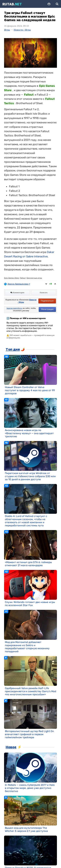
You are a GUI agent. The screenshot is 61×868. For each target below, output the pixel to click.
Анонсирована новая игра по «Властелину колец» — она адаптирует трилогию (29, 433)
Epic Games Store (11, 278)
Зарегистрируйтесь (14, 308)
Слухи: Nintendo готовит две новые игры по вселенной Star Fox (30, 604)
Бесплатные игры (34, 278)
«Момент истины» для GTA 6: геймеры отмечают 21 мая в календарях (28, 564)
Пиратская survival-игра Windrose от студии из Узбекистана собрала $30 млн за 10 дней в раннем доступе (30, 476)
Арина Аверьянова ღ (19, 284)
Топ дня (13, 350)
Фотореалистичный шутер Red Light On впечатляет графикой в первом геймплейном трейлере (29, 734)
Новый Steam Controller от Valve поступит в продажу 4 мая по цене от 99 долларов (30, 390)
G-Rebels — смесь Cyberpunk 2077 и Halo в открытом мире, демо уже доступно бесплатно (30, 788)
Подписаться (47, 301)
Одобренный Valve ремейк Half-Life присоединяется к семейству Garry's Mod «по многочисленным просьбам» (30, 691)
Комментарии (17, 293)
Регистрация (47, 309)
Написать (44, 293)
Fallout (23, 278)
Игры (7, 30)
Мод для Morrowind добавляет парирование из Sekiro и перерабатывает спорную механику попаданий (27, 647)
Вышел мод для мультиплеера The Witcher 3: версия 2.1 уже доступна (26, 829)
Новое (11, 747)
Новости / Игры (22, 30)
